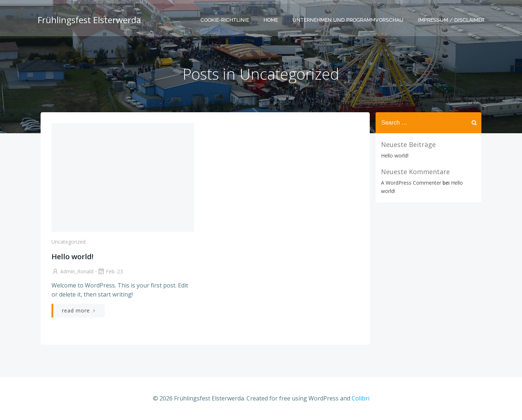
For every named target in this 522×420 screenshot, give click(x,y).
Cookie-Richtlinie (225, 20)
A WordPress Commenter (411, 183)
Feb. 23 (110, 271)
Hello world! (395, 156)
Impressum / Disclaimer (451, 20)
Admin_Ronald (72, 271)
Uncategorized (69, 242)
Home (271, 20)
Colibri (361, 398)
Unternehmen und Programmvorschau (348, 20)
